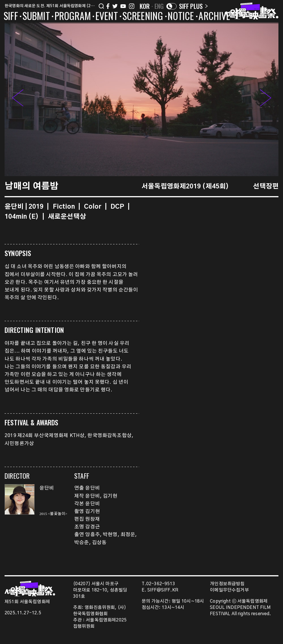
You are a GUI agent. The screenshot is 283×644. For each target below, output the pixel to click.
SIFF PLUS (193, 6)
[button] (266, 99)
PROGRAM (73, 17)
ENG (159, 6)
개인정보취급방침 (227, 584)
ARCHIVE (214, 17)
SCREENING (143, 17)
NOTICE (181, 17)
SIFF (11, 17)
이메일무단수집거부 (229, 590)
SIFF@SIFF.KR (163, 590)
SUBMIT (36, 17)
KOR (145, 6)
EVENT (107, 17)
